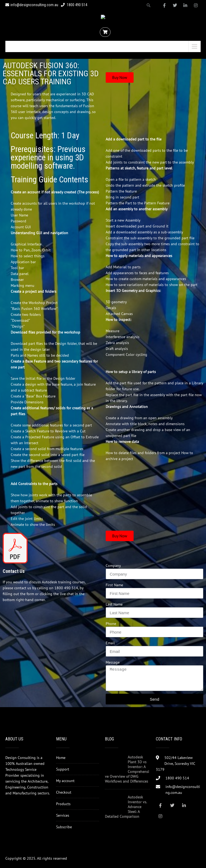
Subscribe (64, 827)
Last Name (114, 604)
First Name (114, 585)
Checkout (64, 792)
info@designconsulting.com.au (32, 5)
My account (65, 781)
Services (63, 815)
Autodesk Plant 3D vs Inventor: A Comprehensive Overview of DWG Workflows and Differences (127, 769)
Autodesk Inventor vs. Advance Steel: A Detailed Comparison (126, 807)
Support (63, 769)
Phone (111, 624)
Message (113, 662)
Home (61, 758)
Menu (17, 46)
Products (63, 804)
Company (113, 566)
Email (110, 643)
